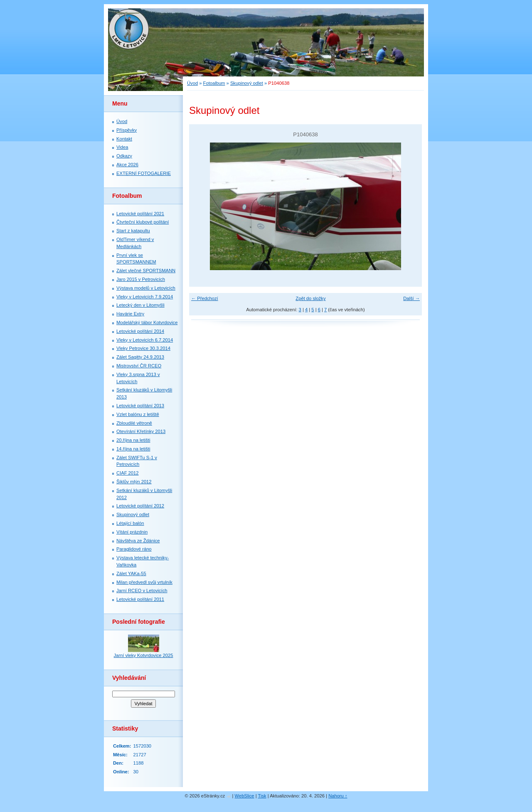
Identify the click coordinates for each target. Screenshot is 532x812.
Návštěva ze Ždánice (138, 541)
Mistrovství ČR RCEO (139, 366)
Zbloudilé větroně (134, 423)
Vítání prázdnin (132, 532)
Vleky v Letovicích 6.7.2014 (145, 340)
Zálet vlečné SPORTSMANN (146, 271)
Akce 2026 (127, 165)
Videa (122, 147)
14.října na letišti (133, 449)
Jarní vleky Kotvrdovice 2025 (143, 655)
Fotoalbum (214, 83)
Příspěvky (127, 130)
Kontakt (124, 139)
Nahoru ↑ (338, 796)
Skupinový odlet (247, 83)
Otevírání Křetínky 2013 (141, 431)
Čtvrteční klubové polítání (143, 222)
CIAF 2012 (127, 473)
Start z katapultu (133, 231)
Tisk (262, 796)
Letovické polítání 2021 (140, 214)
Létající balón (130, 523)
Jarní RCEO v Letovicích (142, 591)
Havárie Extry (130, 314)
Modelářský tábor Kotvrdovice (147, 322)
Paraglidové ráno (134, 549)
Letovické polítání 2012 (140, 506)
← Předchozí (205, 298)
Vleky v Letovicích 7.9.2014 (145, 297)
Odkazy (124, 156)
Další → (411, 298)
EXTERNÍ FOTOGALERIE (144, 173)
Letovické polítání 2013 (140, 406)
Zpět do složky (310, 298)
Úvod (192, 83)
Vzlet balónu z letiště (138, 414)
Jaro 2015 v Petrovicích (141, 279)
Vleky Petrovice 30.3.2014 (143, 348)
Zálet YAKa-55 (131, 573)
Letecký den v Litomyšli (140, 305)
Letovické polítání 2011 (140, 599)
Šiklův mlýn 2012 (134, 482)
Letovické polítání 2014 (140, 331)
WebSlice (245, 796)
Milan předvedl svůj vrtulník (144, 582)
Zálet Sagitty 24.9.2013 (140, 357)
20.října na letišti (133, 440)
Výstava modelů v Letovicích (146, 288)
